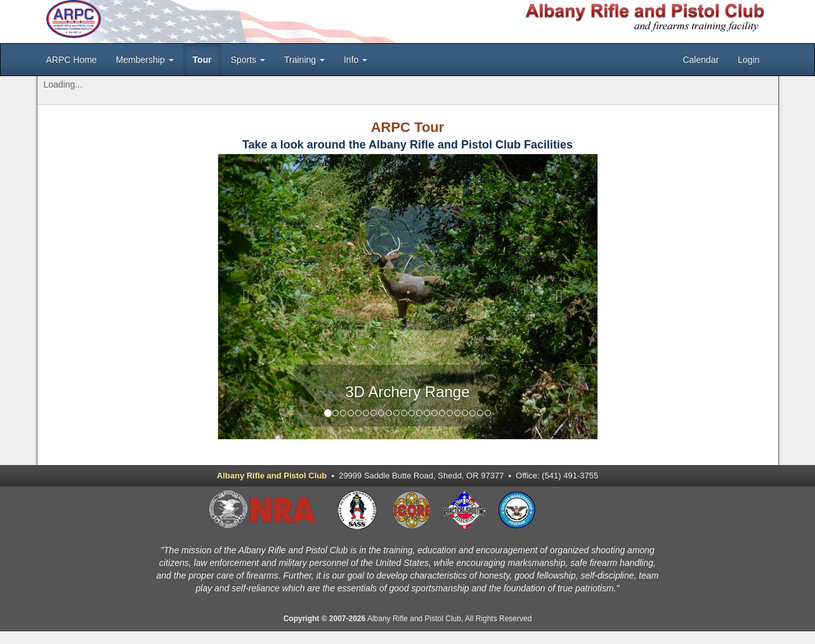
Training (304, 60)
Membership (145, 60)
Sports (248, 60)
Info (355, 60)
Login (748, 60)
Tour (202, 60)
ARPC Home (72, 60)
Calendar (701, 60)
